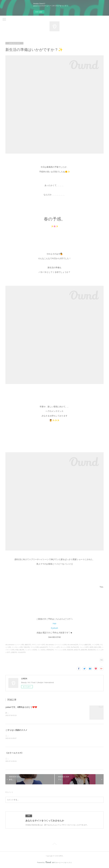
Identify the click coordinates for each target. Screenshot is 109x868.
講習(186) (84, 650)
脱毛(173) (77, 650)
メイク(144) (95, 645)
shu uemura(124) (73, 645)
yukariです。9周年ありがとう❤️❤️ (21, 707)
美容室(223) (92, 650)
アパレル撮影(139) (85, 645)
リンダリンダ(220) (31, 650)
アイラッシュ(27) (54, 647)
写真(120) (27, 647)
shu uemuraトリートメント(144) (56, 645)
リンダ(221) (42, 650)
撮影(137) (28, 645)
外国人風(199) (20, 650)
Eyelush (54, 628)
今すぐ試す (39, 12)
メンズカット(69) (17, 647)
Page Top (54, 845)
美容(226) (70, 650)
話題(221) (14, 652)
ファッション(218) (60, 650)
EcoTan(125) (75, 647)
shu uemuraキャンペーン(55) (15, 645)
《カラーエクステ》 (14, 753)
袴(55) (92, 647)
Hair (54, 624)
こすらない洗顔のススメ (16, 730)
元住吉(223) (22, 652)
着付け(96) (98, 647)
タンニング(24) (65, 647)
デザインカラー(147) (38, 645)
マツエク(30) (35, 647)
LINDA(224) (50, 650)
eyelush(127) (44, 647)
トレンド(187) (84, 647)
